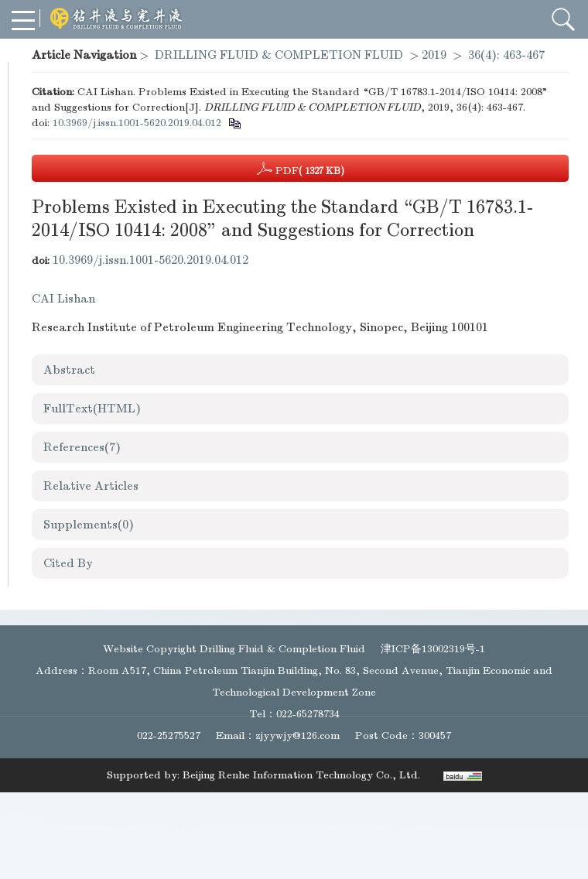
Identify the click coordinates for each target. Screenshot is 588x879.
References (82, 447)
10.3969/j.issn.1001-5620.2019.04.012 (137, 123)
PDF (301, 169)
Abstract (69, 370)
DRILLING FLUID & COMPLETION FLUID (279, 55)
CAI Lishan (63, 299)
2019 (434, 55)
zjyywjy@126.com (297, 735)
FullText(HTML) (92, 409)
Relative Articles (91, 486)
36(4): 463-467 (506, 55)
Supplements (89, 525)
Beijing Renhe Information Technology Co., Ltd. (301, 775)
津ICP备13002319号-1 (433, 649)
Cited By (68, 563)
